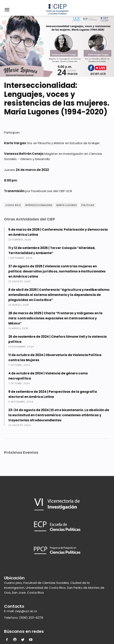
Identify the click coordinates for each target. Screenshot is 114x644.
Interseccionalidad (39, 205)
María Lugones (67, 205)
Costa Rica (13, 205)
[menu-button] (7, 10)
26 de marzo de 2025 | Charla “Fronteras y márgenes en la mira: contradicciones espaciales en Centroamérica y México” (55, 318)
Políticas (88, 205)
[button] (108, 6)
